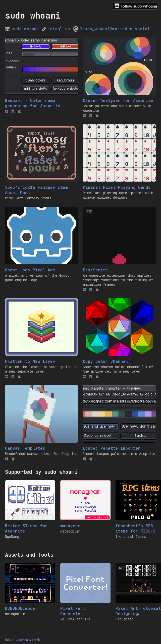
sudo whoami (25, 29)
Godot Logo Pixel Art (30, 270)
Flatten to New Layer (30, 361)
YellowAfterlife (75, 619)
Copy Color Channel (105, 361)
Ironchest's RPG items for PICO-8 (136, 529)
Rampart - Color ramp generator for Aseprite (33, 103)
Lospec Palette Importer (112, 448)
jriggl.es (59, 29)
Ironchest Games (131, 537)
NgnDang (12, 537)
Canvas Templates (25, 448)
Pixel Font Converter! (73, 611)
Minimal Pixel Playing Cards (117, 187)
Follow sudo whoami (136, 6)
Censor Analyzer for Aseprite (118, 101)
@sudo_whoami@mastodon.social (115, 29)
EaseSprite (95, 270)
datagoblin (70, 531)
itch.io (9, 640)
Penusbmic (125, 619)
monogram (70, 526)
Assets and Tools (29, 555)
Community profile (28, 640)
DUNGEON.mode (20, 608)
